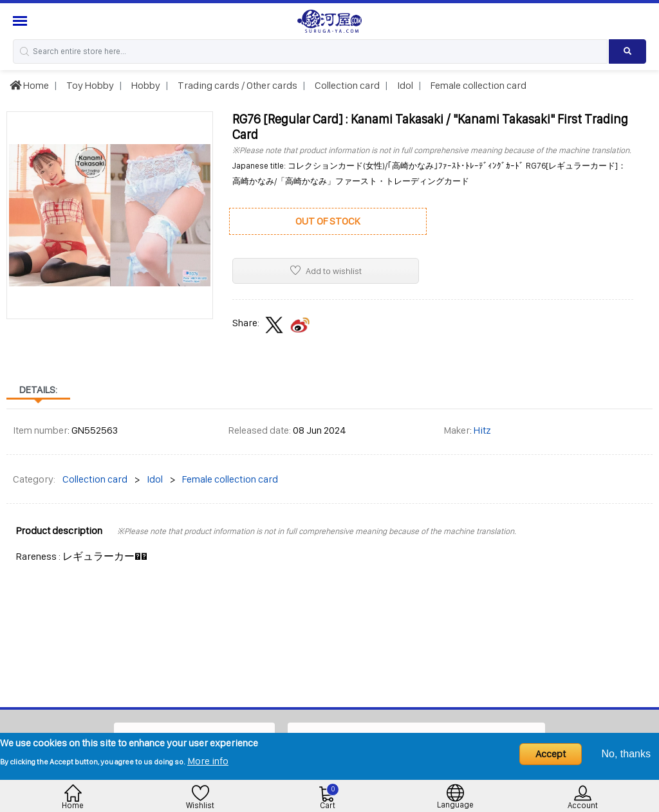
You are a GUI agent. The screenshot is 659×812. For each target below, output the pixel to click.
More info (208, 761)
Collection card (346, 85)
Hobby (145, 85)
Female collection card (478, 85)
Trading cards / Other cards (237, 85)
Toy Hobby (89, 85)
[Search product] (627, 51)
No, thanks (626, 754)
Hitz (482, 430)
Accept (551, 754)
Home (29, 85)
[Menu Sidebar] (22, 21)
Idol (404, 85)
